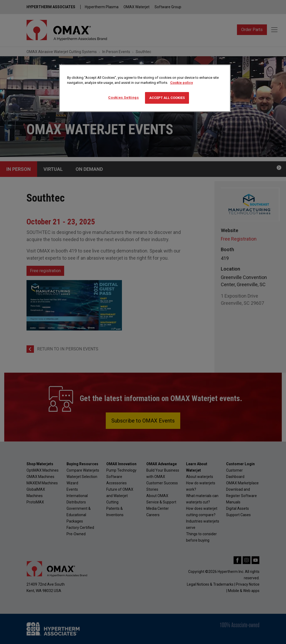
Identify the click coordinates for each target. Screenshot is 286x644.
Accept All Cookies (167, 98)
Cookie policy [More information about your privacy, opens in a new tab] (182, 83)
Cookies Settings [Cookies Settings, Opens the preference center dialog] (123, 97)
